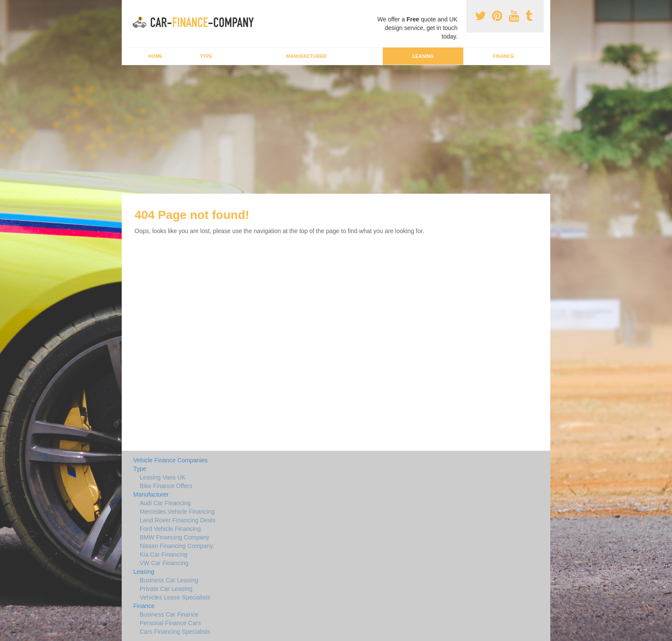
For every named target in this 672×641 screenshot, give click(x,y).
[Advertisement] (336, 129)
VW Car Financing (164, 563)
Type (206, 56)
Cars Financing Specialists (175, 632)
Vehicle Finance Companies (171, 460)
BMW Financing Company (175, 537)
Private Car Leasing (166, 589)
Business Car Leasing (169, 580)
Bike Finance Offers (166, 486)
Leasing (423, 56)
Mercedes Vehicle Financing (177, 512)
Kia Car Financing (163, 554)
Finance (504, 56)
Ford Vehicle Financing (170, 529)
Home (156, 56)
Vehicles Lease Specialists (175, 597)
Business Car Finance (169, 614)
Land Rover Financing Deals (178, 520)
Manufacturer (306, 56)
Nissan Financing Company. (177, 546)
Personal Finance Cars (170, 623)
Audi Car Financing (165, 503)
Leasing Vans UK (163, 477)
